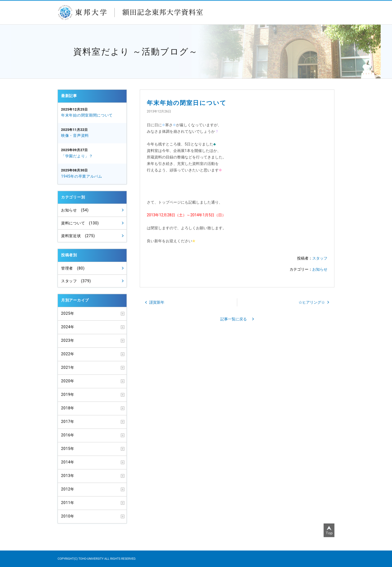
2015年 (68, 449)
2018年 (68, 408)
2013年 (68, 476)
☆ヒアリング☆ (312, 302)
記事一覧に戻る (234, 319)
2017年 (68, 422)
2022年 (68, 354)
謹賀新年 (157, 302)
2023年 (68, 340)
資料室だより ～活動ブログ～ (136, 52)
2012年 (68, 489)
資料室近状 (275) (78, 236)
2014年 (68, 462)
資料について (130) (80, 223)
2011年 (68, 503)
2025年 (68, 313)
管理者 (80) (73, 268)
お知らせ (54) (75, 210)
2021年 (68, 367)
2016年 (68, 435)
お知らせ (320, 269)
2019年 (68, 394)
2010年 (68, 516)
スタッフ (320, 258)
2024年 (68, 327)
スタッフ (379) (76, 281)
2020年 (68, 381)
